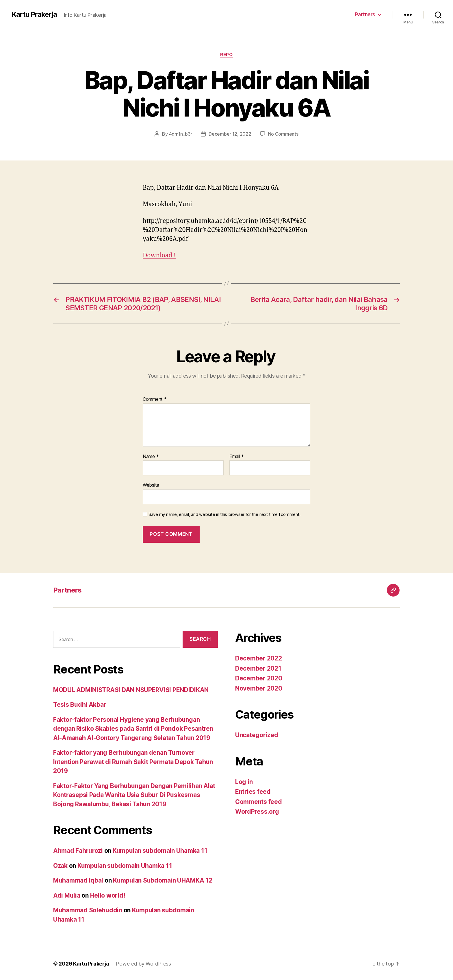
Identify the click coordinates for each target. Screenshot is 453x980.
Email (237, 457)
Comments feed (259, 802)
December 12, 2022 (230, 134)
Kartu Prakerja (34, 14)
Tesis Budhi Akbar (80, 705)
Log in (244, 782)
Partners (365, 14)
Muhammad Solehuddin (88, 910)
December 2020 (259, 678)
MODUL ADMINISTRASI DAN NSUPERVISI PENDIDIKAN (131, 690)
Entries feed (253, 792)
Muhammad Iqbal (78, 880)
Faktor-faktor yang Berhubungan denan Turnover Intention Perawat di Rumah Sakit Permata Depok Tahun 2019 (133, 762)
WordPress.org (257, 812)
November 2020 (259, 688)
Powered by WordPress (143, 964)
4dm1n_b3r (181, 134)
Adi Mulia (67, 895)
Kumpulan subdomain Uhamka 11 (160, 851)
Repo (226, 55)
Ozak (60, 866)
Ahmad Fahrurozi (78, 851)
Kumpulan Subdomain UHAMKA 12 (163, 880)
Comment (155, 399)
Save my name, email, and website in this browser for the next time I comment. (224, 514)
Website (151, 485)
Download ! (159, 255)
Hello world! (108, 895)
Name (151, 457)
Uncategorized (257, 735)
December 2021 (258, 668)
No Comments (283, 134)
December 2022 (259, 658)
